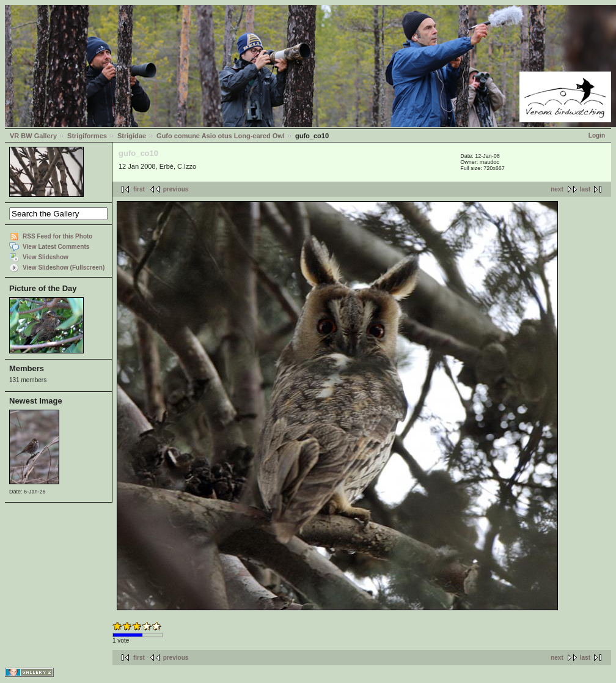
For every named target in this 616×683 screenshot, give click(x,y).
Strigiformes (87, 136)
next (557, 189)
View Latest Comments (56, 247)
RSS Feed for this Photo (57, 236)
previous (176, 189)
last (585, 189)
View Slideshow (46, 257)
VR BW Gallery (33, 136)
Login (597, 135)
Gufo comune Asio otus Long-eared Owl (221, 136)
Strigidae (132, 136)
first (139, 189)
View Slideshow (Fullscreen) (64, 268)
